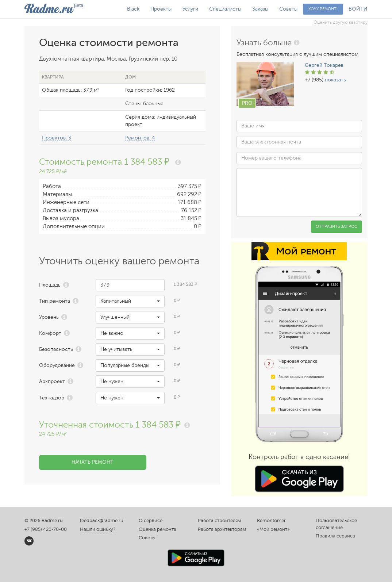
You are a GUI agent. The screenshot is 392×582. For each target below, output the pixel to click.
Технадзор (52, 398)
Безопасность (56, 349)
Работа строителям (219, 521)
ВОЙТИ (358, 9)
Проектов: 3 (57, 138)
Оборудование (57, 365)
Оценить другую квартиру (341, 22)
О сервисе (151, 521)
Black (133, 9)
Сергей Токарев (324, 65)
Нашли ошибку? (98, 529)
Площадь (50, 285)
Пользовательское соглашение (336, 524)
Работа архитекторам (222, 529)
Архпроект (52, 381)
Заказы (260, 9)
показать (335, 80)
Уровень (49, 317)
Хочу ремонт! (323, 9)
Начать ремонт (93, 462)
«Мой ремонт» (273, 529)
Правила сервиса (335, 536)
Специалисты (225, 9)
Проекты (161, 9)
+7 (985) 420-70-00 (46, 529)
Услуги (190, 9)
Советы (288, 9)
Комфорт (50, 333)
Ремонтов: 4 (140, 138)
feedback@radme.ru (102, 521)
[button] (130, 301)
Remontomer (271, 521)
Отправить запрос (337, 227)
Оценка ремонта (157, 529)
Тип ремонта (55, 301)
